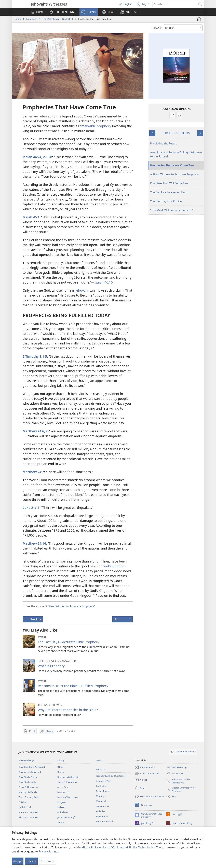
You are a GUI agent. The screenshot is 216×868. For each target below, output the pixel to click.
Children (23, 802)
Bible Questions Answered (32, 767)
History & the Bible (28, 817)
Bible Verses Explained (30, 772)
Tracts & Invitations (67, 782)
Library (17, 19)
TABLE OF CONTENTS (176, 133)
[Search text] (175, 4)
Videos (61, 822)
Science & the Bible (28, 812)
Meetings (101, 796)
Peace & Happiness (28, 787)
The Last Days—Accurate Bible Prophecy (69, 642)
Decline (31, 861)
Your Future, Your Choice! (166, 201)
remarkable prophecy (95, 126)
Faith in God (25, 807)
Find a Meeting (176, 767)
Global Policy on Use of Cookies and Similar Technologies (119, 847)
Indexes (61, 807)
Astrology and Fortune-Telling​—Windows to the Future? (176, 154)
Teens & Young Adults (29, 797)
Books (60, 772)
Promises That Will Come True (169, 183)
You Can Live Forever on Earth (169, 192)
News (99, 760)
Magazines (32, 19)
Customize (48, 861)
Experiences (102, 816)
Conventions (102, 806)
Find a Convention (147, 774)
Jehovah (82, 290)
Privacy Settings (49, 851)
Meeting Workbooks (68, 797)
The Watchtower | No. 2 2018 (58, 19)
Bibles (60, 767)
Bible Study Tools (27, 782)
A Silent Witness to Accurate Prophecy (70, 606)
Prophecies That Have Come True (172, 165)
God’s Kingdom (114, 566)
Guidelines (63, 812)
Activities (100, 811)
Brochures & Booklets (68, 777)
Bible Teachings (26, 760)
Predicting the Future (164, 143)
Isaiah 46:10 (104, 282)
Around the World (105, 821)
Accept (18, 861)
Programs (62, 802)
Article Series (64, 787)
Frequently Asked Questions (110, 776)
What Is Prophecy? (52, 666)
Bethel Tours (102, 791)
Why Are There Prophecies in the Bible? (68, 710)
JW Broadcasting (66, 817)
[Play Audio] (199, 19)
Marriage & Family (28, 792)
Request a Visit (103, 781)
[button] (62, 12)
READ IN (157, 28)
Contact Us (102, 786)
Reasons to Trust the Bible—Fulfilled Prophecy (73, 686)
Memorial (101, 801)
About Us (101, 769)
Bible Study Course (28, 777)
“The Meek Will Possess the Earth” (172, 210)
